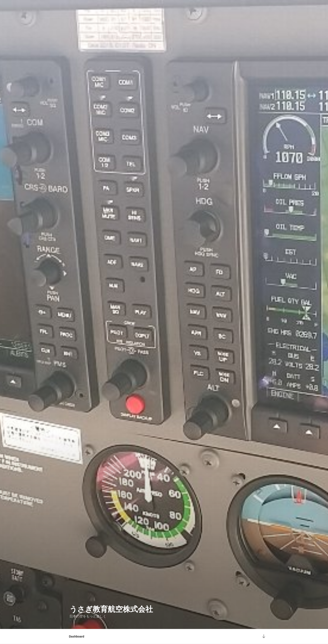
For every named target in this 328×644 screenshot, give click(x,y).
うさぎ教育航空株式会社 (111, 609)
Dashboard (77, 636)
